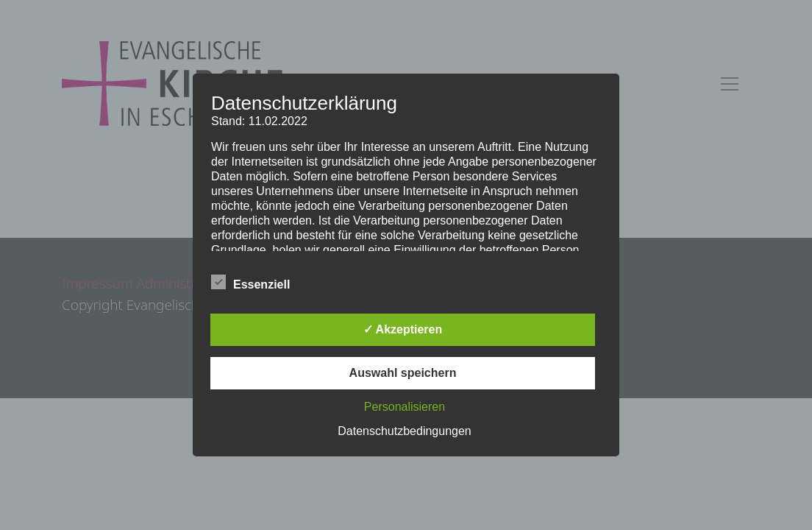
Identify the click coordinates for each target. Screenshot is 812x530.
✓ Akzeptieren (403, 329)
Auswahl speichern (403, 373)
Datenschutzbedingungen (404, 431)
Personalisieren (405, 407)
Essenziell (250, 282)
